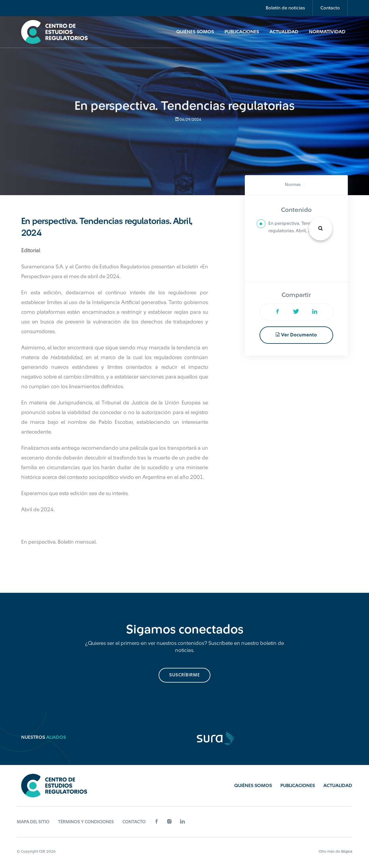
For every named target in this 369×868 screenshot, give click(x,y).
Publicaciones (242, 32)
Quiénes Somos (195, 32)
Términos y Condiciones (86, 822)
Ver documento (296, 335)
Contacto (330, 8)
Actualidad (284, 32)
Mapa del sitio (33, 822)
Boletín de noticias (285, 8)
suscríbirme (184, 675)
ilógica (347, 851)
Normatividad (327, 32)
